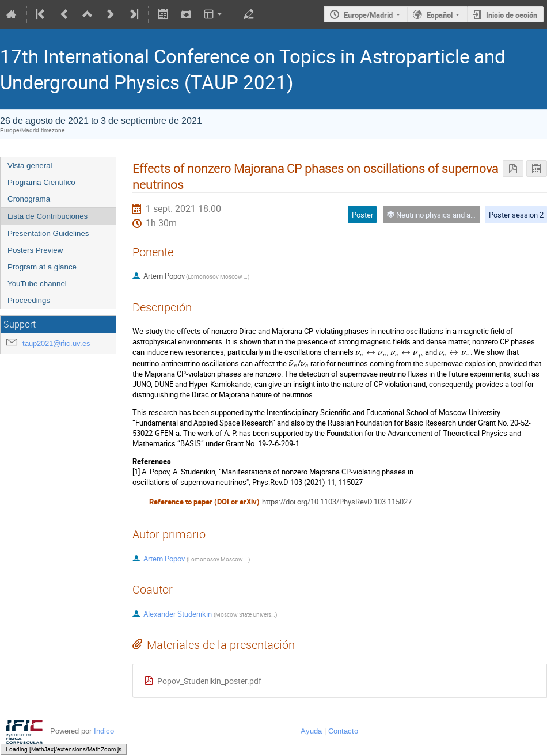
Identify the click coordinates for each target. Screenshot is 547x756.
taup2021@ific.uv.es (56, 343)
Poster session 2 (516, 215)
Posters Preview (35, 250)
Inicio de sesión (512, 15)
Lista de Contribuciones (48, 216)
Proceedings (29, 300)
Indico (104, 731)
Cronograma (29, 199)
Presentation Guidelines (48, 233)
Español (440, 15)
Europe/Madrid (368, 15)
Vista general (30, 166)
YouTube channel (37, 284)
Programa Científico (41, 182)
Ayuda (311, 731)
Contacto (343, 731)
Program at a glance (42, 267)
